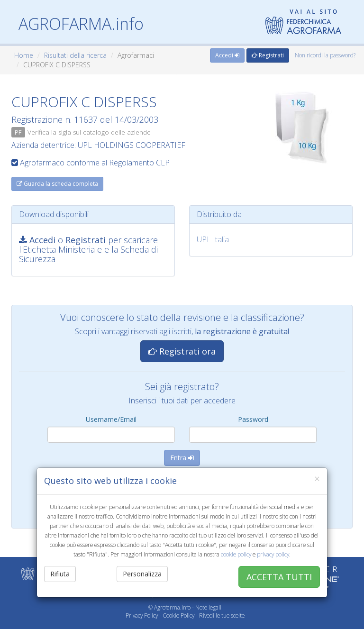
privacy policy (273, 554)
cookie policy (236, 554)
